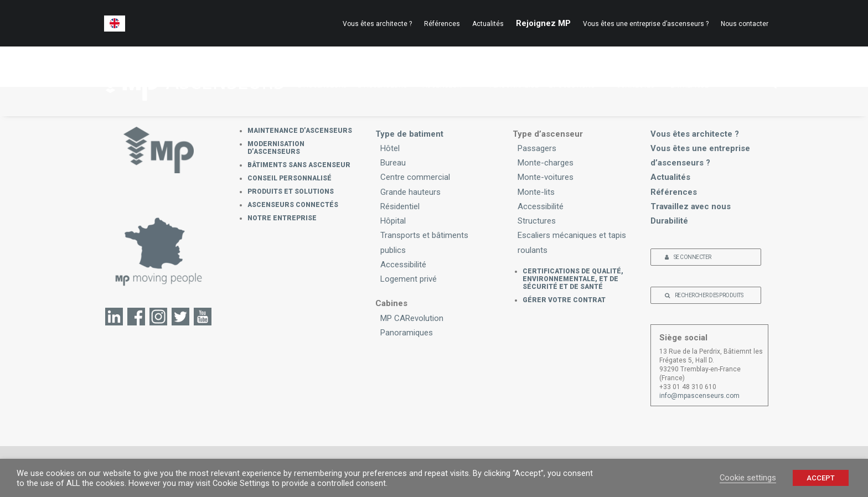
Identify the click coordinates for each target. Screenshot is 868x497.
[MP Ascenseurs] (192, 81)
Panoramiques (407, 333)
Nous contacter (745, 24)
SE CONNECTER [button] (688, 257)
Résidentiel (400, 206)
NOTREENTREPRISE (695, 79)
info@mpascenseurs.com (699, 396)
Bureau (393, 163)
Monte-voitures (546, 177)
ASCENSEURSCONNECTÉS (638, 79)
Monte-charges (546, 163)
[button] (763, 81)
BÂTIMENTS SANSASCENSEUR (451, 79)
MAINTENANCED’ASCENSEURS (323, 79)
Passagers (537, 148)
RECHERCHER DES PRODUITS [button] (704, 295)
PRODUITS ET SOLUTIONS (291, 191)
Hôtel (390, 148)
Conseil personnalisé (290, 178)
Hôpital (393, 221)
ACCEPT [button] (821, 478)
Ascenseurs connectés (293, 205)
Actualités (488, 24)
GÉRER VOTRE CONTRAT (564, 300)
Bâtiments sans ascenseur (299, 165)
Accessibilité (403, 265)
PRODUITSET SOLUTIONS (577, 79)
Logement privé (409, 279)
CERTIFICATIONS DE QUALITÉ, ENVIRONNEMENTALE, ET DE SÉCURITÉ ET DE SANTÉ (573, 279)
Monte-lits (536, 192)
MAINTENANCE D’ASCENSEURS (300, 131)
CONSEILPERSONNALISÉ (514, 79)
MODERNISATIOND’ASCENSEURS (384, 79)
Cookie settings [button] (748, 478)
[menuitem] (115, 24)
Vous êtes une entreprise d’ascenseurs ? (646, 24)
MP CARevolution (412, 318)
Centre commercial (415, 177)
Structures (537, 221)
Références (442, 24)
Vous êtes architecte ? (377, 24)
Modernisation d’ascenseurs (276, 148)
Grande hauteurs (410, 192)
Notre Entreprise (282, 218)
